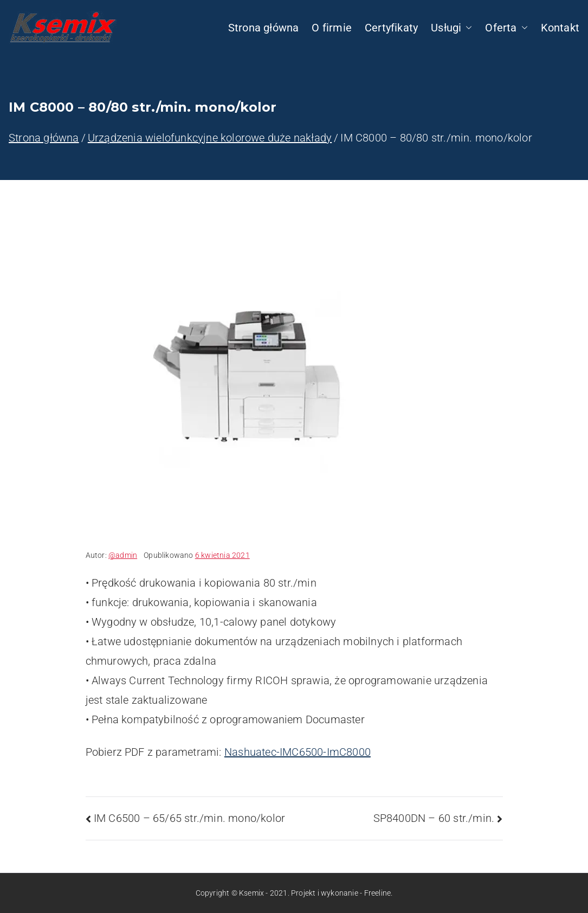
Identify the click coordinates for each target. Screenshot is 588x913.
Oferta (506, 28)
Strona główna (264, 28)
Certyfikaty (391, 28)
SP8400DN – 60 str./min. (434, 818)
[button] (467, 28)
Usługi (451, 28)
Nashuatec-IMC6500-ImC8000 (298, 752)
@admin (123, 555)
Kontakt (560, 28)
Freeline (378, 893)
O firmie (332, 28)
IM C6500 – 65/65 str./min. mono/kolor (189, 818)
